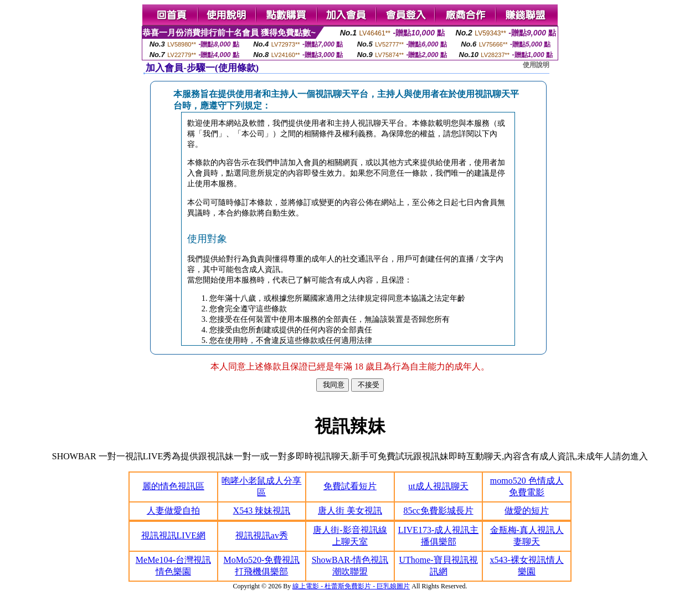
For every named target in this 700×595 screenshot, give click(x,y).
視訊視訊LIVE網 (173, 535)
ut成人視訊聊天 (438, 486)
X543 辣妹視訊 (262, 511)
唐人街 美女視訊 (350, 511)
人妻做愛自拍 (173, 511)
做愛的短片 (527, 511)
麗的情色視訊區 (173, 486)
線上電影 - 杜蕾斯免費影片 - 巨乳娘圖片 (351, 586)
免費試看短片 (350, 486)
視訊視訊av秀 (262, 535)
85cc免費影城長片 (438, 511)
